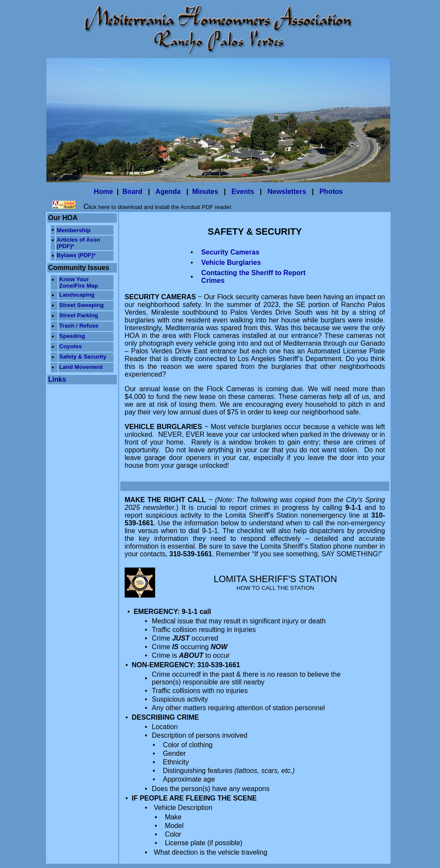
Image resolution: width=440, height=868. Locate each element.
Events (243, 192)
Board (132, 192)
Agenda (168, 192)
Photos (331, 192)
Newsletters (287, 192)
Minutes (205, 192)
